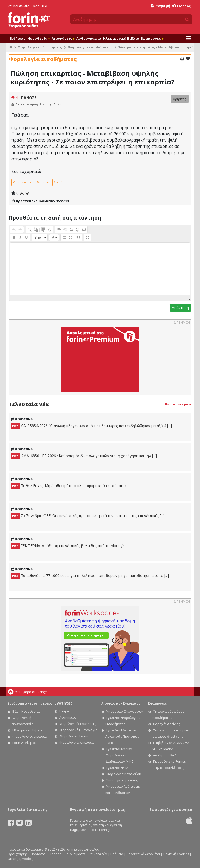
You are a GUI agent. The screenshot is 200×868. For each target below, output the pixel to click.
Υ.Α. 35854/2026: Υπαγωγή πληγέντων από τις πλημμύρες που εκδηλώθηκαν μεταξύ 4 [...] (92, 426)
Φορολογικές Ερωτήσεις (40, 47)
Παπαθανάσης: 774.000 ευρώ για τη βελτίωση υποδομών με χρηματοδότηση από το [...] (90, 576)
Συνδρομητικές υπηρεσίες (30, 703)
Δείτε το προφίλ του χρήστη (38, 104)
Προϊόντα (38, 854)
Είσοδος (181, 6)
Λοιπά (58, 182)
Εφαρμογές (152, 38)
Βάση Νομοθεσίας (26, 711)
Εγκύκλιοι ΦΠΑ (117, 768)
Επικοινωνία (19, 6)
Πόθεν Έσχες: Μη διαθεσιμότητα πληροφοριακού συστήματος (69, 486)
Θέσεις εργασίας (20, 859)
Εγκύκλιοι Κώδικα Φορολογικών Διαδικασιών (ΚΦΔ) (120, 755)
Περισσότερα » (178, 404)
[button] (14, 229)
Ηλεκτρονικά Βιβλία (121, 38)
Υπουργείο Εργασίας (122, 780)
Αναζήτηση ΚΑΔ (165, 755)
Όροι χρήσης (17, 854)
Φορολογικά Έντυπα (75, 736)
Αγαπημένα (68, 717)
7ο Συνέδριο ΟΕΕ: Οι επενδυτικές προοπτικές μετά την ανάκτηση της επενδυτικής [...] (88, 516)
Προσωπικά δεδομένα (143, 854)
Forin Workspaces (26, 743)
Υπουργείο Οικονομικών (125, 711)
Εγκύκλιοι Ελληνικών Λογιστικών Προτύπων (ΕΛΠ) (122, 736)
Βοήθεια (40, 6)
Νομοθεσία (39, 38)
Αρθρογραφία (89, 38)
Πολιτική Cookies (176, 854)
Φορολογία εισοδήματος (90, 47)
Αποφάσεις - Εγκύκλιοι (121, 703)
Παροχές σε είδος (167, 724)
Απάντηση (180, 308)
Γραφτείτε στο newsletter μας (92, 820)
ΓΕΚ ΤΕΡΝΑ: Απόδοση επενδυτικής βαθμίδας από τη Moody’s (68, 546)
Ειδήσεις (18, 38)
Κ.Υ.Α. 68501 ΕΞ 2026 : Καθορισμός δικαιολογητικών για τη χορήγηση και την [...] (84, 456)
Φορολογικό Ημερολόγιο (78, 730)
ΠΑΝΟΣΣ (29, 98)
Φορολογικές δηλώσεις (30, 736)
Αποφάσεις (63, 38)
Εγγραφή (160, 6)
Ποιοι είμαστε (75, 854)
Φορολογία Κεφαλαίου (124, 774)
